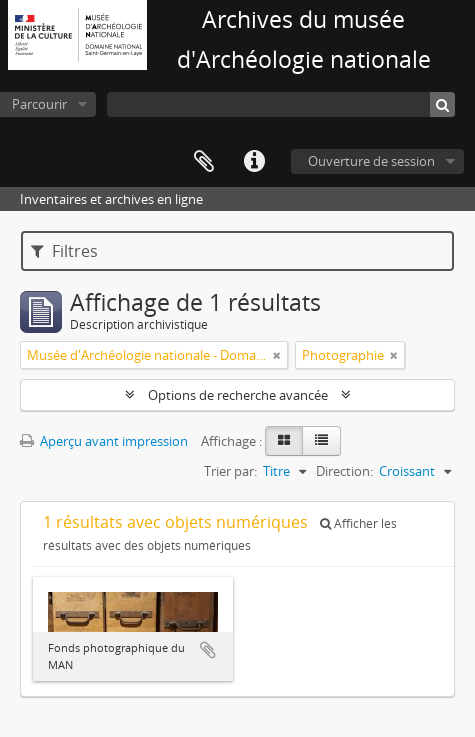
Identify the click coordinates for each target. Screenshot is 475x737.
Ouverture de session (371, 161)
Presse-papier (204, 162)
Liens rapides (254, 162)
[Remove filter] (277, 355)
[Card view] (284, 441)
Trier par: (230, 471)
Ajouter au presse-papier (208, 650)
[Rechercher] (442, 104)
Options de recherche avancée (238, 395)
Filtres (64, 251)
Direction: (344, 471)
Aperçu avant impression (104, 441)
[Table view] (321, 441)
